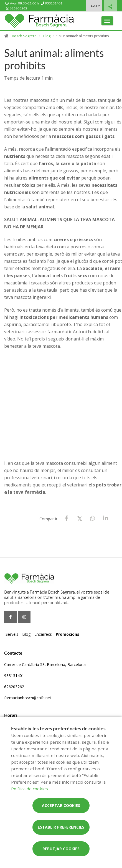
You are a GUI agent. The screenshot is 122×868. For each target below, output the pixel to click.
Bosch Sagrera (24, 36)
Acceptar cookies (61, 805)
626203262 (14, 687)
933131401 (14, 676)
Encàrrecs (43, 634)
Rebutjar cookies (61, 849)
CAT (94, 6)
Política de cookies (30, 789)
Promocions (68, 634)
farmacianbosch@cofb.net (28, 698)
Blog (47, 36)
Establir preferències (61, 827)
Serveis (12, 634)
